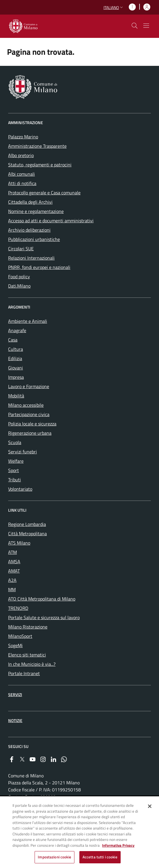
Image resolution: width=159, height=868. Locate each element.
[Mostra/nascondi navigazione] (146, 26)
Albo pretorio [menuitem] (21, 155)
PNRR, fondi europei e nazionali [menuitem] (39, 267)
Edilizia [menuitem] (15, 358)
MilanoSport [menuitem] (20, 636)
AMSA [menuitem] (14, 561)
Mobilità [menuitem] (16, 396)
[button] (114, 7)
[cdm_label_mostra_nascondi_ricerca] (135, 26)
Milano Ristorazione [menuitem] (28, 627)
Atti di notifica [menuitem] (22, 183)
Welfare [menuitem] (16, 461)
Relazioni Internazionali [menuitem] (31, 258)
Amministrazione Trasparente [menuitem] (37, 146)
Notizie (15, 720)
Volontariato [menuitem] (20, 489)
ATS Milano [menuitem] (19, 543)
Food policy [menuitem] (19, 277)
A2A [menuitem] (12, 580)
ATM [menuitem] (12, 552)
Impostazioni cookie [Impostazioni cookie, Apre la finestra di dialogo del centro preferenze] (54, 857)
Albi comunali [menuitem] (22, 174)
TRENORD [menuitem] (18, 608)
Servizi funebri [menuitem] (23, 452)
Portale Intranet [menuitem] (24, 673)
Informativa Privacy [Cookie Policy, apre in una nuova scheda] (118, 845)
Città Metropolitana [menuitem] (27, 534)
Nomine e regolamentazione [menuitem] (36, 211)
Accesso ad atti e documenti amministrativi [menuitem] (51, 221)
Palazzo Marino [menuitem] (23, 137)
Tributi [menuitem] (15, 480)
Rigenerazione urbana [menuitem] (30, 433)
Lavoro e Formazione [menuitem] (29, 386)
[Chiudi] (150, 806)
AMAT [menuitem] (14, 571)
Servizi (15, 694)
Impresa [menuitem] (16, 377)
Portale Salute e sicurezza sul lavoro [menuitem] (44, 617)
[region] (79, 832)
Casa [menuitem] (13, 340)
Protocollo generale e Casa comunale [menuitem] (44, 193)
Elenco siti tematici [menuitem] (27, 655)
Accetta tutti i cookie (100, 857)
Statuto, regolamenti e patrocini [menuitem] (40, 165)
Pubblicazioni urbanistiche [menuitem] (34, 239)
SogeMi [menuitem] (15, 645)
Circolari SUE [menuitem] (21, 249)
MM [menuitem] (12, 589)
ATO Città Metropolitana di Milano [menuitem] (42, 599)
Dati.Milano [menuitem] (19, 286)
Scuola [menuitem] (15, 442)
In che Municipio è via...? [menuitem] (32, 664)
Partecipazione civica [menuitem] (29, 414)
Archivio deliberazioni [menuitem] (29, 230)
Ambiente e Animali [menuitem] (28, 321)
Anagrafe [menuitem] (17, 330)
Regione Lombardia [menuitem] (27, 524)
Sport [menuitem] (14, 470)
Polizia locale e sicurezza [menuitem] (32, 424)
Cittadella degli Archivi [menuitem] (30, 202)
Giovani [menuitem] (16, 368)
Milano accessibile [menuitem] (26, 405)
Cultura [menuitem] (16, 349)
